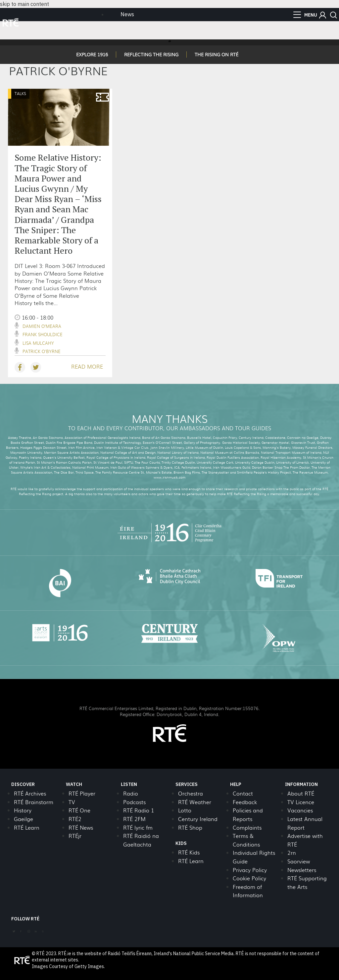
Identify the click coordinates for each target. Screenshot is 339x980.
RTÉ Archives (30, 793)
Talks (20, 93)
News (127, 14)
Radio (131, 793)
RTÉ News (81, 827)
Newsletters (302, 870)
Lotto (185, 810)
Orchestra (191, 793)
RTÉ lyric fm (138, 827)
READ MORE (87, 366)
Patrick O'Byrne (42, 351)
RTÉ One (79, 810)
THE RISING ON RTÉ (217, 54)
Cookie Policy (249, 878)
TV (72, 802)
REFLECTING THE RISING (151, 54)
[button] (323, 15)
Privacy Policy (250, 870)
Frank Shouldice (43, 334)
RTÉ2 (75, 819)
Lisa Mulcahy (38, 343)
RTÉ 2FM (134, 819)
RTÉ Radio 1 (139, 810)
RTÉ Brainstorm (34, 802)
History (23, 810)
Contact (243, 793)
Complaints (247, 827)
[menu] (305, 15)
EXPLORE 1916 (92, 54)
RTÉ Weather (195, 802)
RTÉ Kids (189, 852)
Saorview (299, 861)
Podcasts (134, 802)
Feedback (245, 802)
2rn (292, 853)
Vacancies (300, 810)
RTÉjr (75, 836)
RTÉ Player (82, 793)
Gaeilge (24, 819)
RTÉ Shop (190, 827)
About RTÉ (301, 793)
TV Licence (301, 802)
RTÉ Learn (27, 827)
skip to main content (24, 4)
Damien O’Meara (42, 326)
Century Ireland (198, 819)
